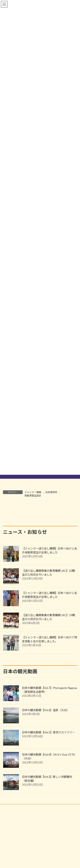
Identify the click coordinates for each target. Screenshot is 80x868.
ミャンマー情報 (33, 492)
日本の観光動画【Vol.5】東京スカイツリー (48, 806)
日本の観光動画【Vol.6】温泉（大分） (46, 784)
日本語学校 (51, 492)
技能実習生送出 (33, 496)
